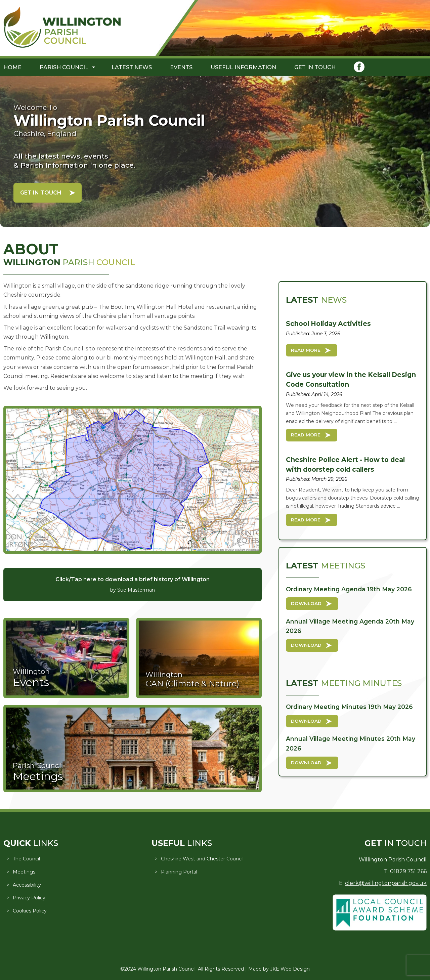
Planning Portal (179, 872)
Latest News (132, 67)
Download (306, 603)
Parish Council (64, 67)
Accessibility (27, 885)
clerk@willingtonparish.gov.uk (386, 883)
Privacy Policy (29, 898)
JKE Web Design (290, 969)
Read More (306, 350)
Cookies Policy (30, 911)
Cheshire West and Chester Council (202, 859)
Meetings (24, 872)
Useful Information (243, 67)
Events (181, 67)
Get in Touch (315, 67)
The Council (26, 859)
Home (12, 67)
